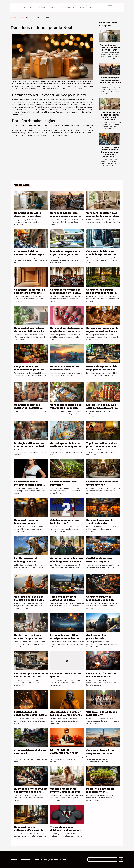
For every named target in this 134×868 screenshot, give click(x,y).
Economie (28, 7)
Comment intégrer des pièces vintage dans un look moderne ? (110, 81)
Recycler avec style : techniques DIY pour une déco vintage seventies (29, 370)
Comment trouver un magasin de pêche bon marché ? (100, 600)
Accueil (14, 18)
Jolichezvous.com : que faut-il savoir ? (65, 521)
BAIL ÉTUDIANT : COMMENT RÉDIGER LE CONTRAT (64, 753)
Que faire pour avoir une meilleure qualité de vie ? (29, 598)
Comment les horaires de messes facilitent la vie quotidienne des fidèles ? (66, 293)
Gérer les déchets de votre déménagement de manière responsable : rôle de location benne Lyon (67, 563)
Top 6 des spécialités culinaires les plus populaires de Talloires (64, 600)
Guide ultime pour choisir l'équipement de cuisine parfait (102, 370)
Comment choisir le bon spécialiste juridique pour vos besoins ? (102, 254)
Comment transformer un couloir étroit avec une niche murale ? (30, 293)
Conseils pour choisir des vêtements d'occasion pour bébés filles (66, 408)
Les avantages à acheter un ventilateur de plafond (31, 675)
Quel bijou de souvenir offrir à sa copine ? (100, 560)
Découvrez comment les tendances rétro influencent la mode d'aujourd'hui (65, 371)
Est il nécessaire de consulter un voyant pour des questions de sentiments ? (29, 716)
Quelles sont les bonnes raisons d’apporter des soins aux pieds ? (29, 638)
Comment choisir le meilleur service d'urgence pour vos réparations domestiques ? (110, 152)
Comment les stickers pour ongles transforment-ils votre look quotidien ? (67, 331)
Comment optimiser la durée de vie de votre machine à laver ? (110, 47)
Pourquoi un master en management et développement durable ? (102, 792)
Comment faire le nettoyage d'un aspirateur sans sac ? (30, 830)
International (41, 7)
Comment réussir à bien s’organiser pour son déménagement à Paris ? (101, 753)
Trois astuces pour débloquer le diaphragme (66, 829)
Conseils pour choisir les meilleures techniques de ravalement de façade (66, 446)
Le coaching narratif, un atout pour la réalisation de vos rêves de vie (67, 638)
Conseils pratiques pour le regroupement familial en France (102, 331)
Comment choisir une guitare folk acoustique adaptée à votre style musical (28, 409)
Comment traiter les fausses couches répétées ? (26, 523)
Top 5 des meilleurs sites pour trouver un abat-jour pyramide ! (102, 446)
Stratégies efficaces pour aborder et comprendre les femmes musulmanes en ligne (30, 448)
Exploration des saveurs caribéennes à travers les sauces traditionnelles (102, 408)
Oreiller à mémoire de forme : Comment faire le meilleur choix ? (65, 792)
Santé (53, 7)
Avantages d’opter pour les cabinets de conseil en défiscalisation (31, 792)
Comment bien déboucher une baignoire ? (102, 483)
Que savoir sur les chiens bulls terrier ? (102, 713)
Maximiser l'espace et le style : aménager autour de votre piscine (67, 254)
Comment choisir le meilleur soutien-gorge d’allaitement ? (28, 485)
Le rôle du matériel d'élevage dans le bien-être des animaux (28, 561)
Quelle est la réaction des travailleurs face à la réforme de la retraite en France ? (102, 678)
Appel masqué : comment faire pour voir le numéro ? (66, 713)
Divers (81, 7)
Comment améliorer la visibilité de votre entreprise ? (100, 523)
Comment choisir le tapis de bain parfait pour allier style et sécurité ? (30, 331)
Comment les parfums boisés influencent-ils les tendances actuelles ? (102, 293)
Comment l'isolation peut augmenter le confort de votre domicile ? (110, 116)
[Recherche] (96, 7)
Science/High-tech (67, 7)
